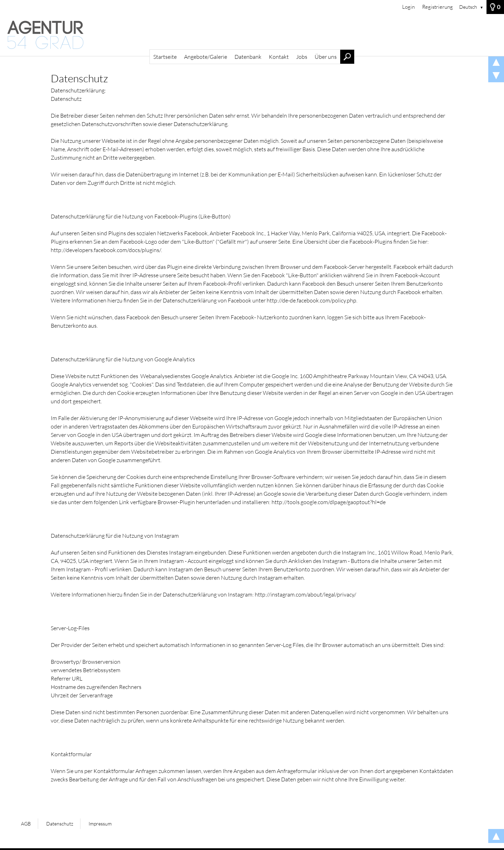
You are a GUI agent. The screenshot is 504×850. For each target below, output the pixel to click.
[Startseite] (252, 35)
